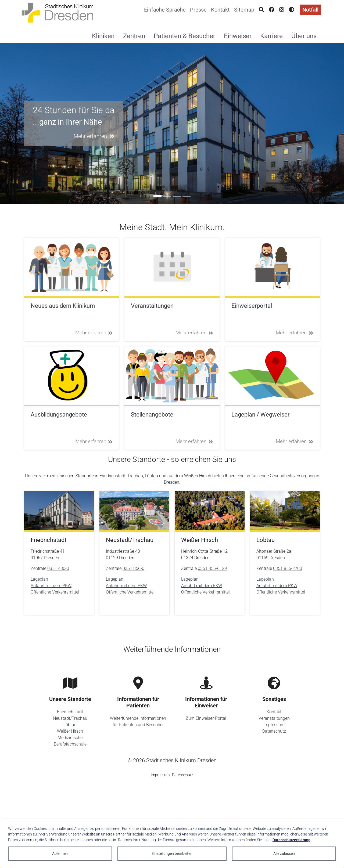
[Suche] (261, 10)
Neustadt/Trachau (70, 718)
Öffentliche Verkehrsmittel (55, 592)
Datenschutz (274, 731)
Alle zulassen (284, 853)
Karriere (271, 36)
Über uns (304, 36)
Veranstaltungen (274, 718)
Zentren (134, 36)
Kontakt (220, 10)
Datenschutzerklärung (291, 840)
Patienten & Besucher (184, 36)
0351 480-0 (58, 568)
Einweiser (238, 36)
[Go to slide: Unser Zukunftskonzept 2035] (187, 196)
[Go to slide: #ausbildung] (167, 196)
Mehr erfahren (94, 333)
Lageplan (39, 579)
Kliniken (103, 36)
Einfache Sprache (165, 10)
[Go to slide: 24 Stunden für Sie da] (157, 196)
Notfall (310, 10)
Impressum (274, 725)
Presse (198, 10)
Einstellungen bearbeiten (172, 853)
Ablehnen (60, 853)
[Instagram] (282, 10)
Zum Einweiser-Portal (206, 718)
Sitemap (244, 10)
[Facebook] (272, 10)
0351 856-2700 (288, 568)
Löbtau (70, 725)
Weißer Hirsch (70, 731)
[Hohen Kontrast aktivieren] (292, 10)
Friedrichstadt (70, 712)
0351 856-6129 (212, 568)
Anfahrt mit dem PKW (51, 586)
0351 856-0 (133, 568)
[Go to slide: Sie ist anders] (177, 196)
